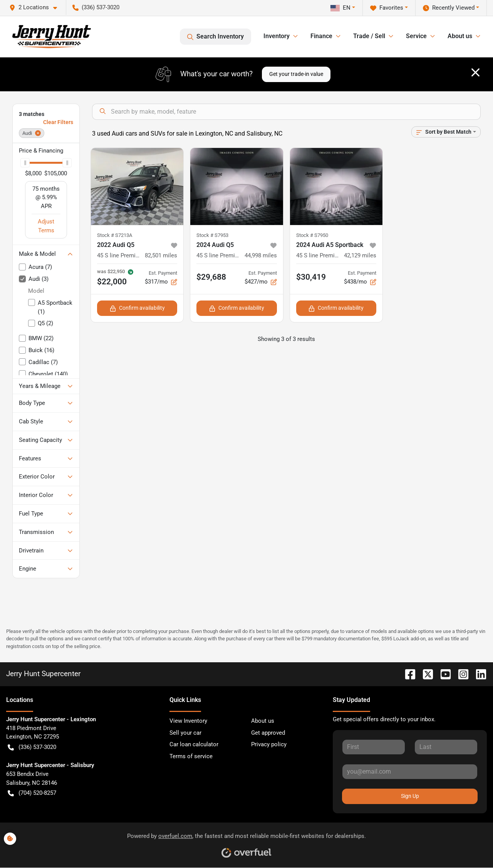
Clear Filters (58, 122)
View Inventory (188, 721)
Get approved (268, 733)
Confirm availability (137, 308)
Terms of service (191, 756)
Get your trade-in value (296, 74)
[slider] (25, 163)
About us (263, 721)
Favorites (387, 8)
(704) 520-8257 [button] (32, 793)
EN (340, 8)
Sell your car (185, 733)
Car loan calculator (194, 744)
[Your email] (410, 772)
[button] (36, 8)
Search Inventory (215, 37)
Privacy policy (269, 744)
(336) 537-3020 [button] (96, 7)
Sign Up (410, 796)
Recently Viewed (449, 8)
